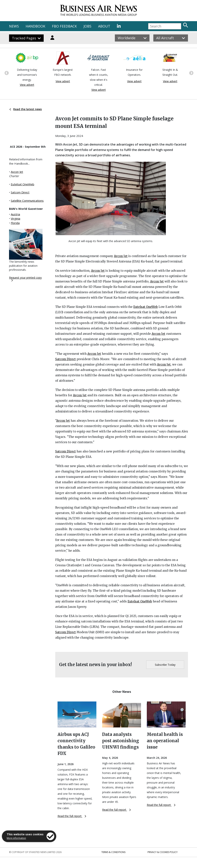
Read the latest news (26, 109)
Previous (6, 73)
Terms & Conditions (113, 852)
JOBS (87, 26)
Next (191, 73)
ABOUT (104, 26)
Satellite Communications (27, 201)
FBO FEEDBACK (64, 26)
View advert (27, 85)
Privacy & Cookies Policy (163, 852)
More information (16, 838)
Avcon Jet (17, 172)
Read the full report (72, 816)
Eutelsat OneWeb (23, 184)
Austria (15, 214)
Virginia (15, 218)
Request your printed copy (25, 279)
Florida (15, 223)
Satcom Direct (20, 192)
